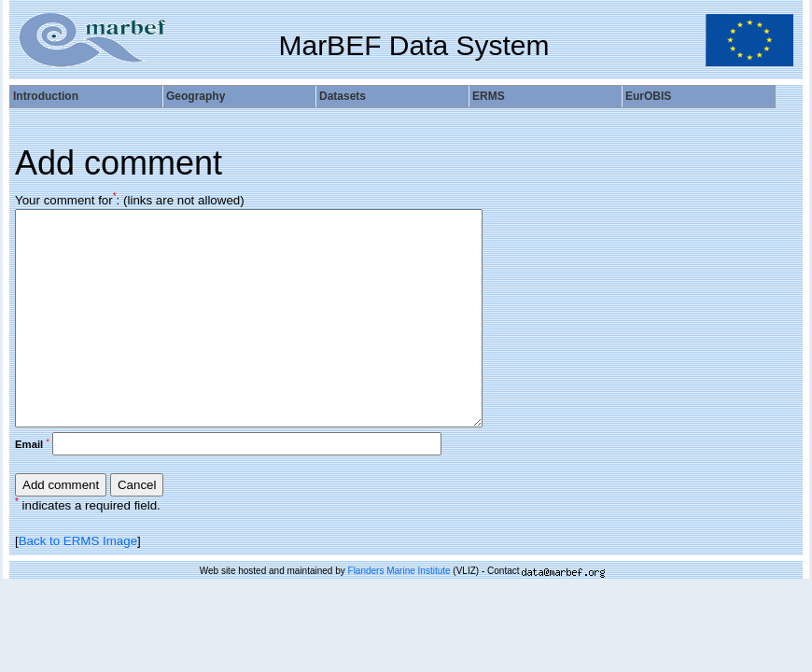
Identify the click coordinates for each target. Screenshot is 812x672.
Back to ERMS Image (78, 541)
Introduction (46, 96)
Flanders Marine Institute (399, 571)
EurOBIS (648, 96)
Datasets (343, 96)
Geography (196, 96)
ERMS (489, 96)
